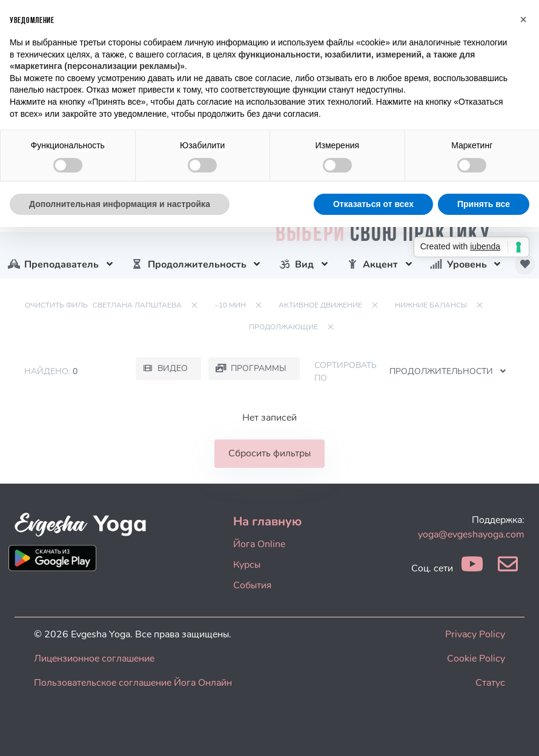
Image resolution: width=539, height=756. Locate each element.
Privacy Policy (475, 634)
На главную (267, 521)
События (252, 585)
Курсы (247, 565)
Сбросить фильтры (269, 453)
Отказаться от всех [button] (373, 204)
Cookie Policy (476, 659)
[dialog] (516, 732)
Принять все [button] (484, 204)
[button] (523, 19)
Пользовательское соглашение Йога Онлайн (133, 683)
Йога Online (259, 544)
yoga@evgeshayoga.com (471, 534)
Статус (490, 683)
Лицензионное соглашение (94, 659)
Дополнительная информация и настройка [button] (120, 204)
